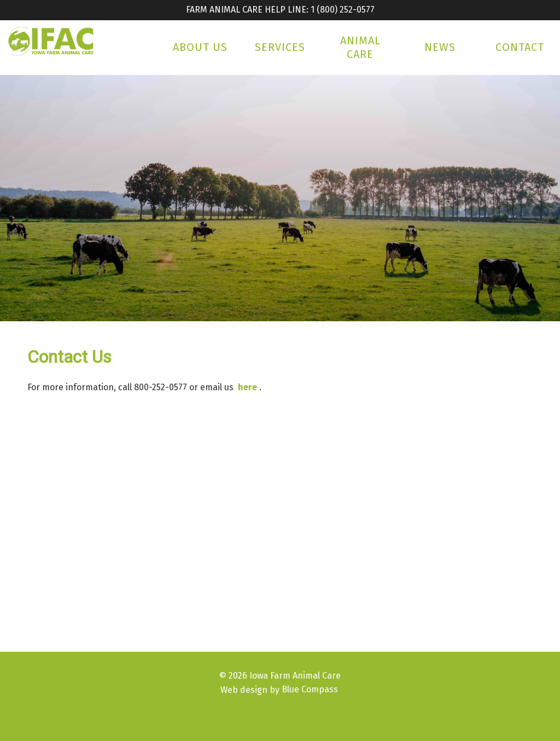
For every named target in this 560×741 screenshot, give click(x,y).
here (247, 387)
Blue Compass (310, 689)
